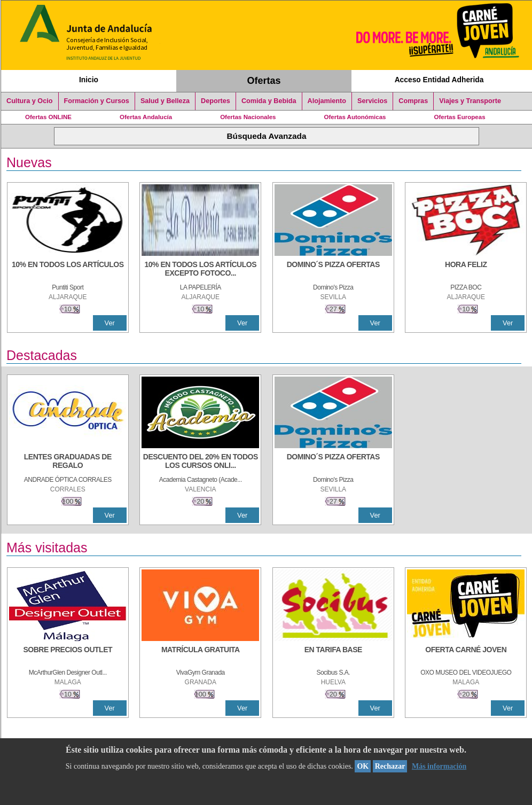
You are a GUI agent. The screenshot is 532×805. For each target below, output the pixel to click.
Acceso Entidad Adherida (439, 80)
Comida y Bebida (269, 101)
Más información (439, 766)
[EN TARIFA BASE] (333, 655)
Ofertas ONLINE (48, 117)
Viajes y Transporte (470, 101)
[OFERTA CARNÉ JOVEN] (466, 655)
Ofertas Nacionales (248, 117)
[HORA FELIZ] (466, 270)
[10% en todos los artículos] (68, 270)
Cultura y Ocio (30, 101)
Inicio (89, 80)
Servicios (372, 101)
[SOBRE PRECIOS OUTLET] (68, 655)
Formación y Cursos (97, 101)
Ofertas (264, 81)
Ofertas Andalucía (146, 117)
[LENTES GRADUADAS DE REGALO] (68, 462)
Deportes (216, 101)
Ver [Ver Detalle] (110, 323)
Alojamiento (327, 101)
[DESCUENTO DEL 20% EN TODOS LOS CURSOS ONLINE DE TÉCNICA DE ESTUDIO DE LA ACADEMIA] (200, 462)
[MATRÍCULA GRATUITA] (200, 655)
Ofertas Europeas (460, 117)
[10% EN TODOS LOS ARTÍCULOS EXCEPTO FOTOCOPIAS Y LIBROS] (200, 270)
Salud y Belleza (165, 101)
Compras (413, 101)
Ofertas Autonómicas (355, 117)
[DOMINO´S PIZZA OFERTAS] (333, 270)
